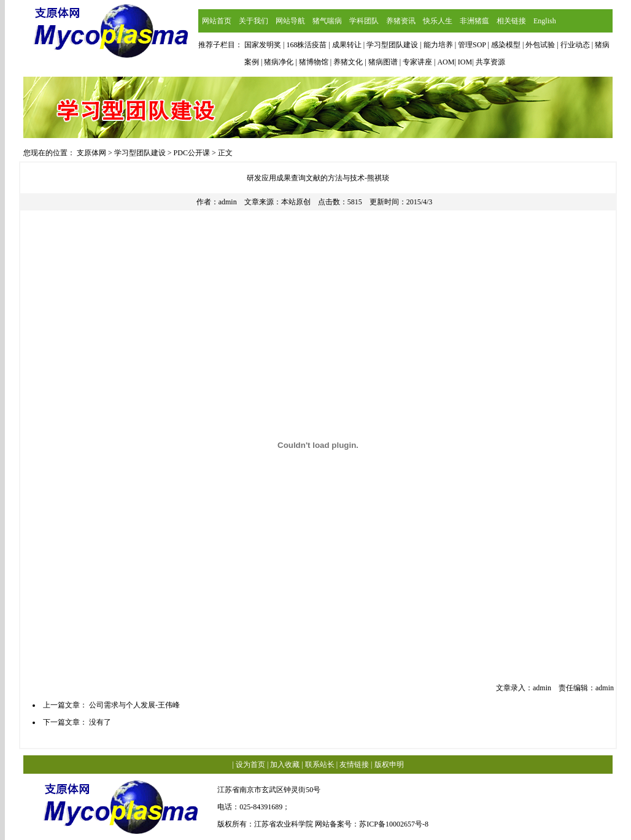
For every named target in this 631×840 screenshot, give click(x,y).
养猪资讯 (401, 21)
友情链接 (354, 765)
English (545, 21)
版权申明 (389, 765)
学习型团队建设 (140, 153)
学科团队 (364, 21)
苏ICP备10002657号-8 (394, 824)
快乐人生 (438, 21)
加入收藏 (285, 765)
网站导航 (290, 21)
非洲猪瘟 (474, 21)
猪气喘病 (327, 21)
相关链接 (511, 21)
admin (228, 202)
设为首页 (250, 765)
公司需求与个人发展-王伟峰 (134, 705)
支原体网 (91, 153)
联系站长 (320, 765)
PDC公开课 (192, 153)
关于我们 (254, 21)
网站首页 (217, 21)
